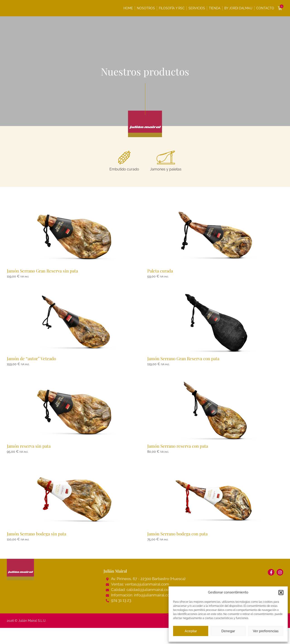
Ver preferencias (266, 631)
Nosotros (146, 8)
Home (128, 8)
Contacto (265, 8)
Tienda (215, 8)
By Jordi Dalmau (238, 8)
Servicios (197, 8)
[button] (281, 593)
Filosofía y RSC (172, 8)
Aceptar (191, 631)
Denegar (228, 631)
